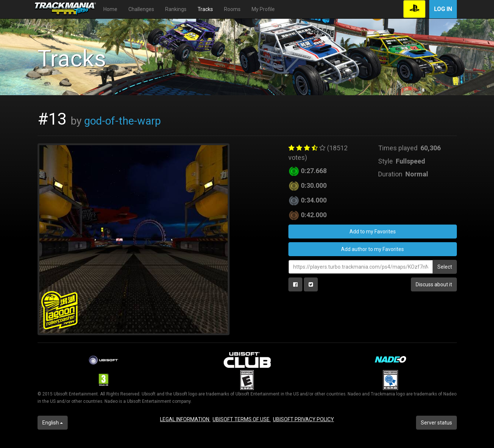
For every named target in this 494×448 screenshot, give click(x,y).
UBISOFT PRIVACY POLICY (303, 419)
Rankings (176, 9)
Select (445, 267)
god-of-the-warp (122, 121)
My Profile (263, 9)
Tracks (205, 9)
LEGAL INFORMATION (185, 419)
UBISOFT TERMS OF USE (242, 419)
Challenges (141, 9)
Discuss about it (434, 284)
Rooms (232, 9)
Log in (443, 9)
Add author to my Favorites (372, 249)
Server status (436, 423)
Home (110, 9)
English (53, 423)
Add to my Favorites (373, 232)
